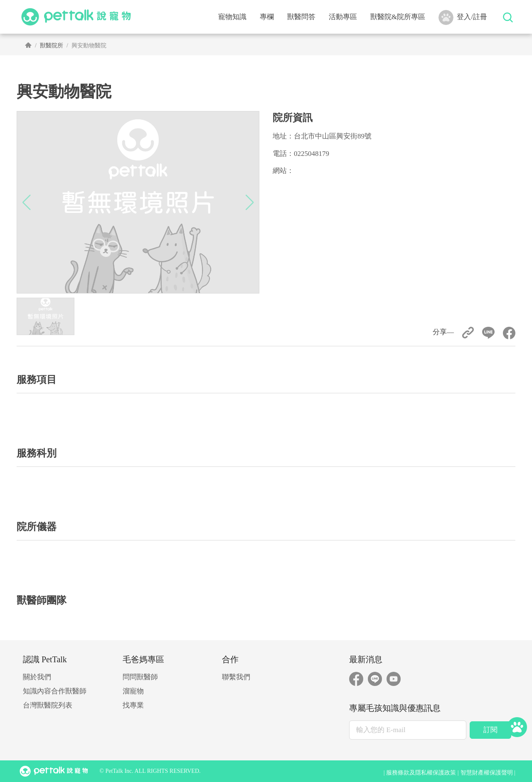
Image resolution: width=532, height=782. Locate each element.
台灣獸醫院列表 (48, 705)
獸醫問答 (301, 17)
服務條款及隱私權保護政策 (421, 773)
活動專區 (343, 17)
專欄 (267, 17)
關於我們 (37, 677)
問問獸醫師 (140, 677)
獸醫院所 (52, 46)
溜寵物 (133, 691)
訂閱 (490, 730)
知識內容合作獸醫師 (55, 691)
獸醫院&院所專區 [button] (398, 17)
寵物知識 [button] (232, 17)
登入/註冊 (463, 17)
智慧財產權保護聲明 (487, 773)
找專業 (133, 705)
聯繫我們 (236, 677)
